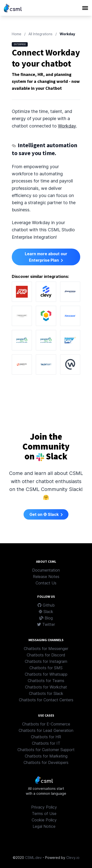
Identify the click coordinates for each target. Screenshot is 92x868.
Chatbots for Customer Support (46, 750)
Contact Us (46, 583)
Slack (46, 612)
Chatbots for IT (46, 743)
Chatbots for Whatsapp (46, 674)
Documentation (46, 570)
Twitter (46, 624)
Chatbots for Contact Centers (46, 700)
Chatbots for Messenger (46, 649)
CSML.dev (33, 858)
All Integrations (40, 34)
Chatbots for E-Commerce (46, 724)
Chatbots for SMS (46, 668)
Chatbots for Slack (46, 693)
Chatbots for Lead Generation (46, 730)
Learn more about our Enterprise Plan (46, 257)
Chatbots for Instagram (46, 661)
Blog (46, 618)
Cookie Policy (44, 820)
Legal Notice (44, 826)
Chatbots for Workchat (46, 687)
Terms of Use (44, 814)
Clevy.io (73, 858)
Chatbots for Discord (46, 655)
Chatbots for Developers (46, 762)
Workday (67, 126)
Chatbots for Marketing (46, 756)
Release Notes (46, 577)
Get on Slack (46, 514)
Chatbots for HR (46, 737)
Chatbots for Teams (46, 681)
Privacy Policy (44, 807)
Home (17, 34)
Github (46, 605)
